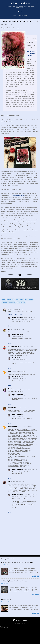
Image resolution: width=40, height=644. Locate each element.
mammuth (24, 623)
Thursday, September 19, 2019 (30, 470)
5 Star (4, 300)
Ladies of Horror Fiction (9, 303)
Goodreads (31, 53)
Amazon (30, 55)
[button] (38, 22)
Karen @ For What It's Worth (15, 315)
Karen (9, 309)
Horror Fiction (20, 300)
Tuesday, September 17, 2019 (18, 309)
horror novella (29, 300)
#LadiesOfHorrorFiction (18, 195)
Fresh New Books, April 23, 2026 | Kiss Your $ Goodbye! (17, 563)
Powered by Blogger (20, 620)
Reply (9, 326)
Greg (9, 329)
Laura (9, 372)
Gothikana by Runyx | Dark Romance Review (14, 581)
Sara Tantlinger (21, 303)
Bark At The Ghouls (20, 3)
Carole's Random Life (13, 347)
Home (15, 15)
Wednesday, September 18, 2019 (20, 336)
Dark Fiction (31, 51)
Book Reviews (23, 15)
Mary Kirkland (11, 389)
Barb (9, 482)
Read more (35, 576)
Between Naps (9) (6, 600)
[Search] (38, 3)
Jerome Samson (12, 427)
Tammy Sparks (12, 408)
